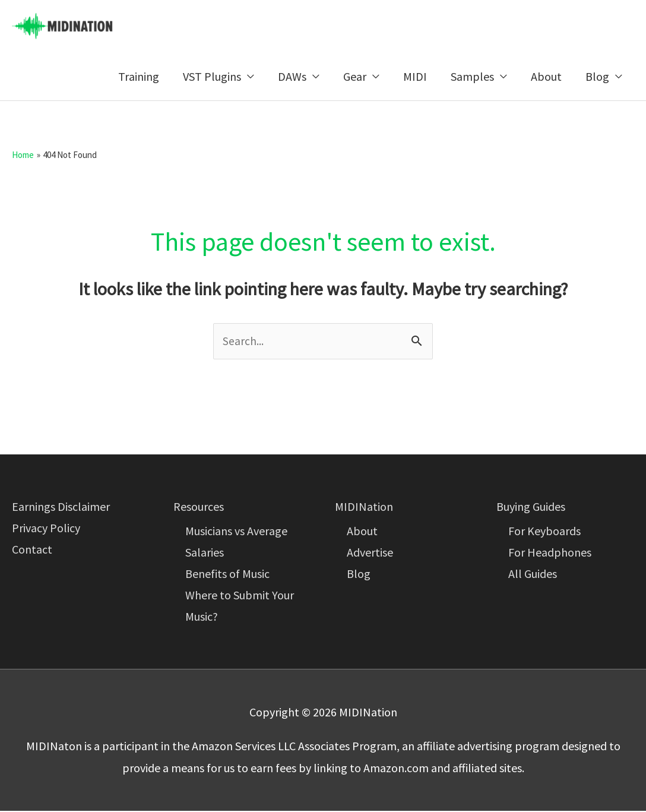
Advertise (370, 553)
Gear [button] (355, 77)
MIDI (415, 77)
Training (139, 77)
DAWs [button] (292, 77)
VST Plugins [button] (212, 77)
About (546, 77)
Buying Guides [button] (531, 508)
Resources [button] (199, 508)
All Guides (533, 575)
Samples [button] (472, 77)
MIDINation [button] (364, 508)
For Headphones (550, 553)
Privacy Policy (46, 529)
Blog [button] (597, 77)
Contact (32, 550)
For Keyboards (544, 532)
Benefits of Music (227, 575)
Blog (359, 575)
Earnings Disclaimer (61, 508)
